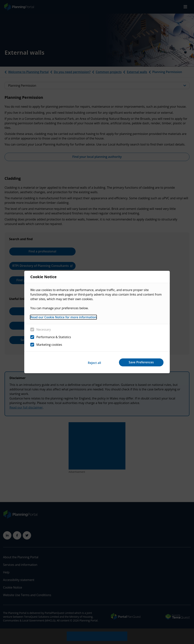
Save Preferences (140, 362)
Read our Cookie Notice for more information (63, 318)
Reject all (91, 362)
